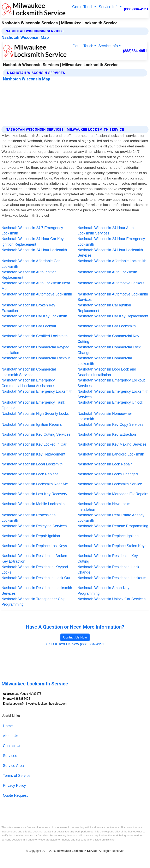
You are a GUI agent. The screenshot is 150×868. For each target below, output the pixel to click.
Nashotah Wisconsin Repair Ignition (31, 536)
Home (8, 726)
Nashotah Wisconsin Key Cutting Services (36, 434)
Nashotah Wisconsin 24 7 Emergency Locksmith (32, 231)
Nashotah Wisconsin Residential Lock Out (36, 578)
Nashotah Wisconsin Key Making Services (112, 444)
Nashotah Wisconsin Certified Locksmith (34, 336)
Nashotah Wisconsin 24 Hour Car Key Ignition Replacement (32, 242)
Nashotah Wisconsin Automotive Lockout (111, 283)
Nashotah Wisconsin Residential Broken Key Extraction (34, 559)
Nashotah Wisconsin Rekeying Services (34, 526)
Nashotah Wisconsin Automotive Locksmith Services (113, 297)
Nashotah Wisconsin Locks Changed (108, 474)
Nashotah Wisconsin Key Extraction (107, 434)
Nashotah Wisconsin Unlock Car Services (112, 599)
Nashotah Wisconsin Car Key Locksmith (34, 316)
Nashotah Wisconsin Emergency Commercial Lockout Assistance (28, 383)
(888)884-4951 (136, 9)
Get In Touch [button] (83, 7)
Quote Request (15, 795)
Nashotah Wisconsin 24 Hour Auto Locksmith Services (106, 231)
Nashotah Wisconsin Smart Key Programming (104, 591)
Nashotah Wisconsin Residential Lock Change (108, 570)
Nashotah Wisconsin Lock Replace (30, 474)
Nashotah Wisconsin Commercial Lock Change (109, 350)
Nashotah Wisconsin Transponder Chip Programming (33, 602)
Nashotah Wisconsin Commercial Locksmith (105, 361)
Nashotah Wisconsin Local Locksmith (32, 464)
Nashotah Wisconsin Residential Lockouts (112, 578)
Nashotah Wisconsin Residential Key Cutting (108, 559)
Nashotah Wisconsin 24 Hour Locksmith (34, 250)
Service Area (13, 766)
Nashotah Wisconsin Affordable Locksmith (112, 261)
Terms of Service (17, 776)
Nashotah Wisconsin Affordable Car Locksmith (31, 264)
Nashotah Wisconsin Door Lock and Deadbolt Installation (107, 372)
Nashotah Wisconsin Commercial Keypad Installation (35, 350)
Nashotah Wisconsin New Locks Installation (104, 507)
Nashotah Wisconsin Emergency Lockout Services (111, 383)
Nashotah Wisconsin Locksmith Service (110, 484)
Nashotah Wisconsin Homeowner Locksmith (105, 416)
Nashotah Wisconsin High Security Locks (35, 414)
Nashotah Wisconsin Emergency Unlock (110, 402)
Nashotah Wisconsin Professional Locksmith (29, 518)
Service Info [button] (109, 7)
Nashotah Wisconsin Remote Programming (113, 526)
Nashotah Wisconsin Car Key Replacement (113, 316)
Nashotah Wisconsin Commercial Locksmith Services (29, 372)
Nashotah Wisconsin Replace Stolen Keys (112, 546)
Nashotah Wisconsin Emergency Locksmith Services (113, 394)
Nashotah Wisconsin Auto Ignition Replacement (29, 275)
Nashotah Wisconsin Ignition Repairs (32, 424)
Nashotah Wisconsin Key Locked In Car (34, 444)
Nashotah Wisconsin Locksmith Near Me (35, 484)
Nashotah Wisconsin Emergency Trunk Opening (33, 405)
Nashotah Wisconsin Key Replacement (33, 454)
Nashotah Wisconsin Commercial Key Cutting (108, 339)
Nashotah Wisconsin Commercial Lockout (36, 358)
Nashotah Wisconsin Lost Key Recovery (34, 494)
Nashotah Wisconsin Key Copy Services (110, 424)
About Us (10, 736)
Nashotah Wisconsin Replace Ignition (108, 536)
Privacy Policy (14, 786)
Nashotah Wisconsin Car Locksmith (107, 326)
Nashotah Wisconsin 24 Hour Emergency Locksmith (111, 242)
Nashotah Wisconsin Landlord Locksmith (111, 454)
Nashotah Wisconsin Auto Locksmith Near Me (36, 286)
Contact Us (12, 746)
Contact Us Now (75, 637)
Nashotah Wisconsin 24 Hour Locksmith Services (110, 253)
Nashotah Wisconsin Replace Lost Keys (34, 546)
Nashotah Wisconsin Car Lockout (29, 326)
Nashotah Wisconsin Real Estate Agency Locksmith (111, 518)
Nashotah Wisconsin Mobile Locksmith (33, 504)
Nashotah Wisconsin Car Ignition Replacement (104, 308)
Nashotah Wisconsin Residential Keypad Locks (35, 570)
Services (10, 756)
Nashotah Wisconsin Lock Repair (105, 464)
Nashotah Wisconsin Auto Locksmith (107, 272)
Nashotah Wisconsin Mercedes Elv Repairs (113, 494)
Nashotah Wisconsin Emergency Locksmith (37, 391)
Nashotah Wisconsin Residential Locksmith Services (37, 591)
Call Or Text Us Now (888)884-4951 (75, 644)
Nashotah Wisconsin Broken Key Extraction (28, 308)
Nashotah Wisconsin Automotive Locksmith (37, 294)
